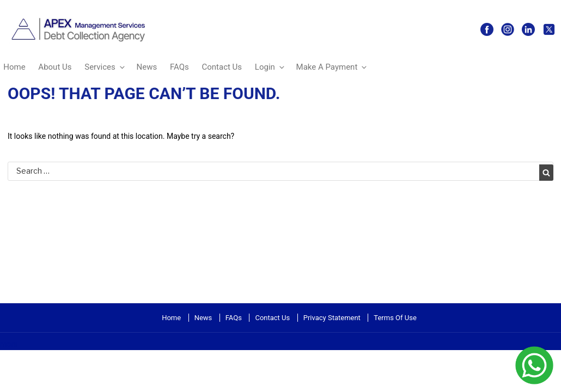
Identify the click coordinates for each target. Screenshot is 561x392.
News (147, 67)
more (9, 344)
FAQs (179, 67)
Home (171, 318)
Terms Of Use (395, 318)
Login (270, 67)
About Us (55, 67)
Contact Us (222, 67)
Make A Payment (333, 67)
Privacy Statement (332, 318)
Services (105, 67)
